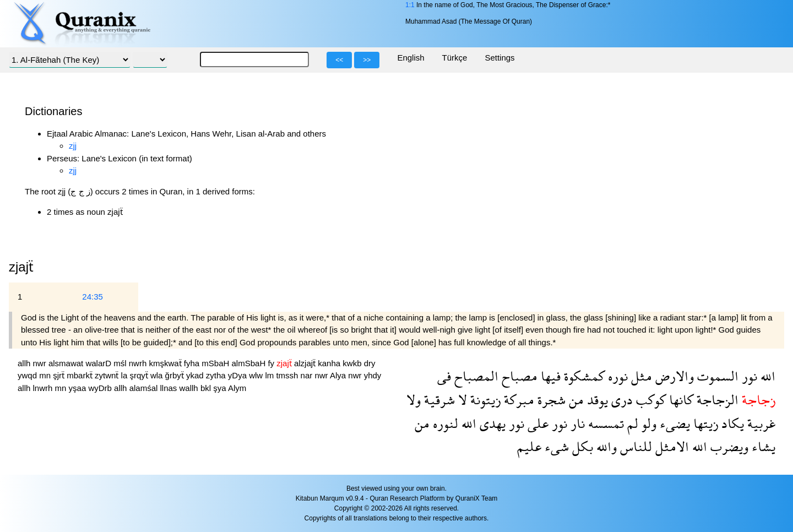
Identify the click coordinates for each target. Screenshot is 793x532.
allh (25, 363)
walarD (99, 363)
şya (221, 388)
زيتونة (484, 400)
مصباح (518, 376)
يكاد (731, 423)
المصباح (475, 376)
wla (158, 375)
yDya (238, 375)
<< (339, 60)
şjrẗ (60, 375)
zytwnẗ (108, 375)
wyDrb (101, 388)
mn (46, 375)
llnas (169, 388)
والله (605, 446)
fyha (193, 363)
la (126, 375)
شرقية (438, 400)
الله (766, 376)
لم (631, 423)
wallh (190, 388)
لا (461, 400)
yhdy (373, 375)
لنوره (444, 423)
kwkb (353, 363)
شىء (555, 446)
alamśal (145, 388)
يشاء (762, 446)
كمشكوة (583, 376)
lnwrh (44, 388)
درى (620, 400)
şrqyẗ (140, 375)
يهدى (491, 423)
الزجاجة (716, 400)
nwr (41, 363)
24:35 (93, 297)
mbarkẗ (81, 375)
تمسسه (604, 423)
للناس (634, 446)
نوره (616, 376)
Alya (339, 375)
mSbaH (216, 363)
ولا (414, 400)
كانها (680, 400)
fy (272, 363)
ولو (647, 423)
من (575, 400)
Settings (499, 58)
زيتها (704, 423)
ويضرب (728, 446)
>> (367, 60)
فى (444, 376)
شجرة (550, 400)
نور (748, 376)
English (411, 58)
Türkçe (455, 58)
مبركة (517, 400)
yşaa (79, 388)
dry (370, 363)
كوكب (649, 400)
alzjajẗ (306, 363)
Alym (237, 388)
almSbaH (250, 363)
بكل (581, 446)
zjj (73, 146)
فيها (549, 376)
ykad (196, 375)
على (536, 423)
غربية (760, 423)
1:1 (410, 5)
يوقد (596, 400)
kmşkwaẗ (166, 363)
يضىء (673, 423)
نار (576, 423)
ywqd (28, 375)
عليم (529, 446)
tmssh (288, 375)
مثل (640, 376)
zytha (217, 375)
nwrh (139, 363)
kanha (330, 363)
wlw (257, 375)
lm (270, 375)
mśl (121, 363)
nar (308, 375)
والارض (673, 376)
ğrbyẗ (176, 375)
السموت (716, 376)
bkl (207, 388)
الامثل (670, 446)
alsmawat (67, 363)
